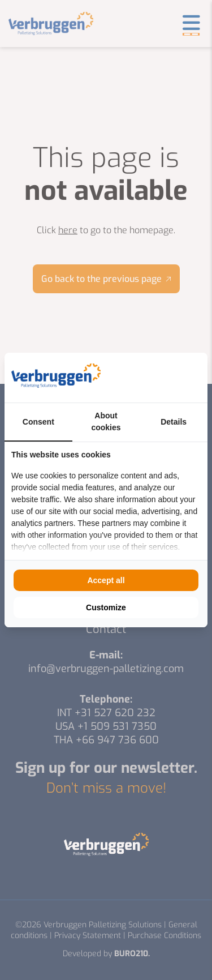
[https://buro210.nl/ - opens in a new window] (158, 378)
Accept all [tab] (106, 580)
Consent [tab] (38, 422)
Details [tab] (174, 422)
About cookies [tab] (106, 421)
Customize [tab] (106, 607)
